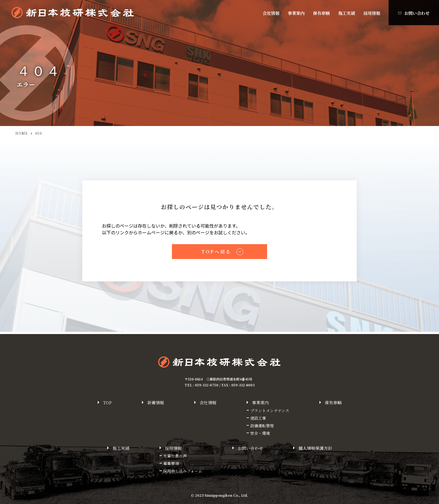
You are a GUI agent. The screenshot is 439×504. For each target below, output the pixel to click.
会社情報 (271, 13)
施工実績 (347, 13)
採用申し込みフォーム (183, 471)
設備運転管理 (262, 426)
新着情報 (156, 403)
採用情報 (372, 13)
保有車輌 (321, 13)
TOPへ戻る (216, 253)
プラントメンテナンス (270, 410)
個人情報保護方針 (315, 448)
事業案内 (296, 13)
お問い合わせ (417, 13)
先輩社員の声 (175, 456)
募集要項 (171, 463)
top (107, 403)
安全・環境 (260, 433)
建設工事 (258, 418)
